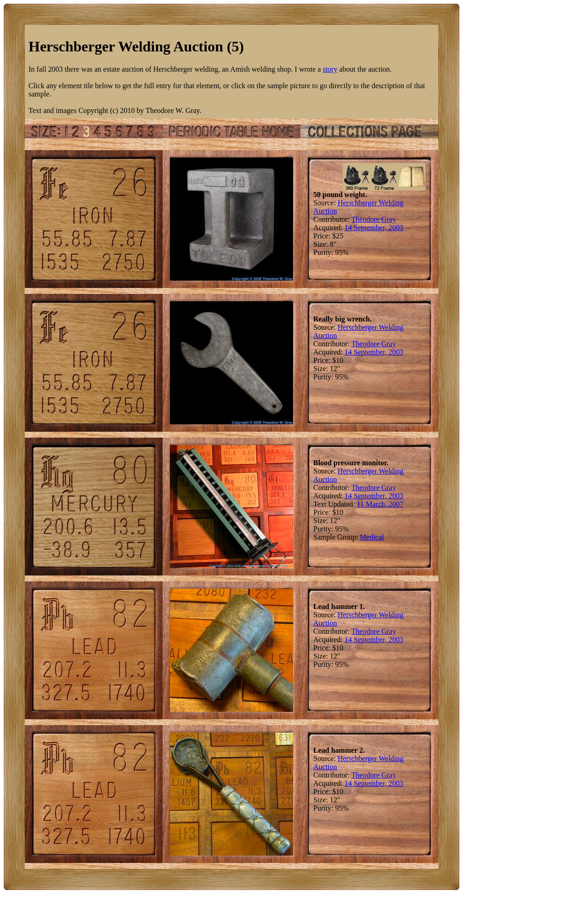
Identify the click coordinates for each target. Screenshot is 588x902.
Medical (372, 537)
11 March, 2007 (380, 504)
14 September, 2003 (374, 228)
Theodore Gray (374, 219)
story (330, 69)
